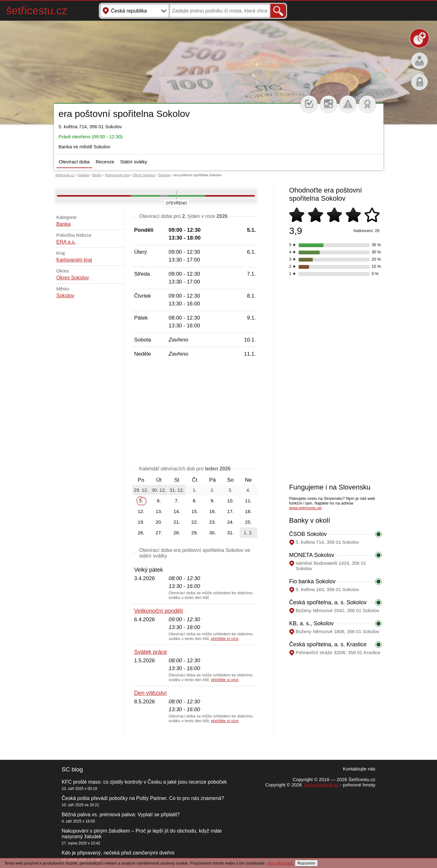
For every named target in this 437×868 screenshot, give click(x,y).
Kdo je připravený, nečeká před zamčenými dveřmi (118, 853)
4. (248, 490)
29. (195, 533)
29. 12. (141, 490)
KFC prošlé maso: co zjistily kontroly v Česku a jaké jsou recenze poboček (144, 782)
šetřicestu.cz (37, 11)
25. (248, 522)
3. (230, 490)
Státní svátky (134, 162)
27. (159, 533)
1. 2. (248, 533)
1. (195, 490)
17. (230, 511)
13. (159, 511)
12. (141, 511)
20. (159, 522)
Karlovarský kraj (117, 175)
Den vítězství (151, 693)
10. (230, 501)
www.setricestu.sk (305, 508)
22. (195, 522)
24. (230, 522)
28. (177, 533)
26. (141, 533)
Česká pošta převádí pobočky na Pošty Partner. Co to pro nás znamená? (143, 798)
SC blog (72, 769)
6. (159, 501)
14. (177, 511)
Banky (97, 175)
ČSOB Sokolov (308, 534)
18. (248, 511)
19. (141, 522)
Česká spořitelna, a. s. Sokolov (328, 602)
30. (213, 533)
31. (230, 533)
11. (248, 501)
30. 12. (159, 490)
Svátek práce (151, 652)
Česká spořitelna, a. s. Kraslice (328, 644)
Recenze (105, 162)
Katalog (83, 175)
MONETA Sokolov (312, 555)
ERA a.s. (66, 242)
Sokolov (164, 175)
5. (141, 501)
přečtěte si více (225, 639)
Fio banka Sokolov (312, 581)
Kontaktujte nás (359, 769)
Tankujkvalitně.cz (321, 785)
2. (213, 490)
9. (213, 501)
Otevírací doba (74, 162)
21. (177, 522)
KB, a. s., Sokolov (312, 623)
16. (213, 511)
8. (195, 501)
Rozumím (306, 863)
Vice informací (280, 863)
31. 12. (177, 490)
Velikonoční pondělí (159, 611)
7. (177, 501)
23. (213, 522)
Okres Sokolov (144, 175)
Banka (64, 224)
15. (195, 511)
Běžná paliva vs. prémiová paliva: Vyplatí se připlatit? (121, 815)
